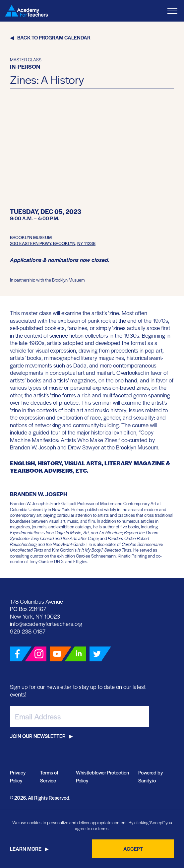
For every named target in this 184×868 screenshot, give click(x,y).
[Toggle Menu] (172, 11)
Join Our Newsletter (38, 736)
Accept (133, 849)
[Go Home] (27, 11)
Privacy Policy (18, 776)
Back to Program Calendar (54, 37)
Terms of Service (49, 776)
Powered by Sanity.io (151, 776)
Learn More (26, 849)
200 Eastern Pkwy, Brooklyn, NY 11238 (53, 243)
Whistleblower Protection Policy (102, 776)
